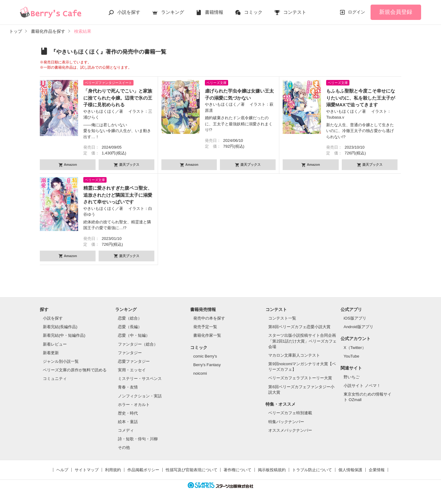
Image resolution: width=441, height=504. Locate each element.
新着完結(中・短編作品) (64, 335)
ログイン (356, 12)
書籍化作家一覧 (207, 335)
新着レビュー (55, 344)
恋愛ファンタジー (134, 361)
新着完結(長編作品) (60, 327)
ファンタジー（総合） (138, 344)
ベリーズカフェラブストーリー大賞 (300, 378)
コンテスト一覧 (282, 318)
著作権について (237, 470)
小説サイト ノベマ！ (362, 386)
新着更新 (51, 353)
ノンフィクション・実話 (140, 396)
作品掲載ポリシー (143, 470)
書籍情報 (214, 12)
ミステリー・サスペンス (140, 379)
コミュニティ (55, 379)
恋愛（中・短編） (134, 335)
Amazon (70, 165)
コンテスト (295, 12)
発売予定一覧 (205, 327)
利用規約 (113, 470)
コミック (253, 12)
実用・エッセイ (132, 370)
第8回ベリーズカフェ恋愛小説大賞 (299, 327)
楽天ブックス (129, 165)
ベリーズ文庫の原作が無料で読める (75, 370)
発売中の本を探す (209, 318)
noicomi (200, 373)
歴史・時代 (128, 413)
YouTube (351, 356)
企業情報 (377, 470)
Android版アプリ (358, 327)
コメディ (126, 430)
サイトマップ (87, 470)
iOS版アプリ (355, 318)
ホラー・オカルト (134, 405)
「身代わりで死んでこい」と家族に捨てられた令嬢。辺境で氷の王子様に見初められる (118, 98)
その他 (124, 447)
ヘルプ (62, 470)
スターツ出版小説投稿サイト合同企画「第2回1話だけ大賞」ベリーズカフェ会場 (302, 341)
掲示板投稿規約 (272, 470)
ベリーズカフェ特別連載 (290, 413)
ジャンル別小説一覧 (61, 361)
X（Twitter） (355, 348)
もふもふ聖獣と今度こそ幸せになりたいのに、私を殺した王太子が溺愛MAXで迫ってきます (361, 98)
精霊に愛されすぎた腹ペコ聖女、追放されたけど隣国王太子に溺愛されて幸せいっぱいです (118, 195)
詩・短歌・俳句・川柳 (138, 439)
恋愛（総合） (130, 318)
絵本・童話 (128, 422)
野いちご (352, 377)
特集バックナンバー (286, 422)
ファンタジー (130, 353)
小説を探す (129, 12)
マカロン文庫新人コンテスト (294, 355)
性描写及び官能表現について (192, 470)
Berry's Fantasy (207, 365)
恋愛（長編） (130, 327)
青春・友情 (128, 387)
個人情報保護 (350, 470)
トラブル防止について (312, 470)
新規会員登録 (396, 12)
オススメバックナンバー (290, 430)
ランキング (173, 12)
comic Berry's (205, 356)
